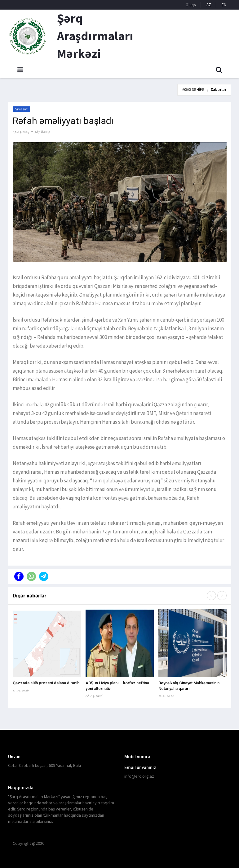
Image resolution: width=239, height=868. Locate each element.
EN (224, 5)
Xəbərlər (219, 90)
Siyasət (22, 109)
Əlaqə (191, 5)
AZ (209, 5)
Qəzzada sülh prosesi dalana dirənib (46, 683)
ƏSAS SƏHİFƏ (193, 90)
